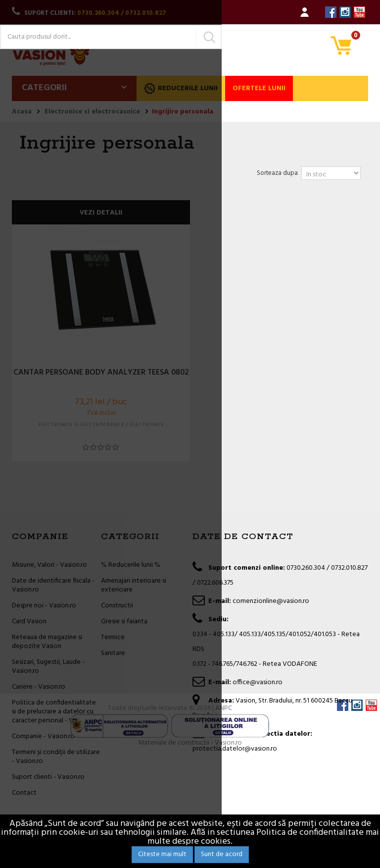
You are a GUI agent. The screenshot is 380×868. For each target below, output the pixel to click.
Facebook (331, 12)
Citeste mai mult (162, 854)
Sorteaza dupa (277, 173)
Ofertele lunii (259, 88)
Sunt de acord (222, 854)
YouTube (359, 12)
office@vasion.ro (258, 682)
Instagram (345, 12)
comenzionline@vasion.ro (271, 601)
